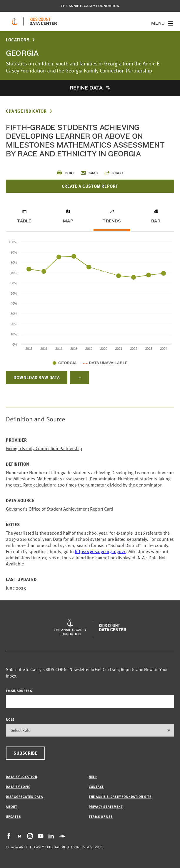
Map (68, 221)
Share (114, 173)
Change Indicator (26, 111)
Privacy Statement (106, 807)
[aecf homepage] (15, 21)
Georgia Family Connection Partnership (44, 449)
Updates (13, 817)
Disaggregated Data (25, 797)
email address (19, 691)
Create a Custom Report (90, 186)
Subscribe (25, 753)
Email (89, 173)
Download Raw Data (37, 377)
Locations (18, 40)
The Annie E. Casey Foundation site (120, 797)
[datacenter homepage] (43, 21)
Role (10, 719)
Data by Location (21, 777)
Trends (112, 221)
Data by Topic (18, 787)
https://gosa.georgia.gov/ (100, 551)
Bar (156, 221)
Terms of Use (101, 817)
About (12, 807)
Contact (96, 787)
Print (65, 173)
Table (24, 221)
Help (93, 777)
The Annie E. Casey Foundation (90, 6)
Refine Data (86, 88)
